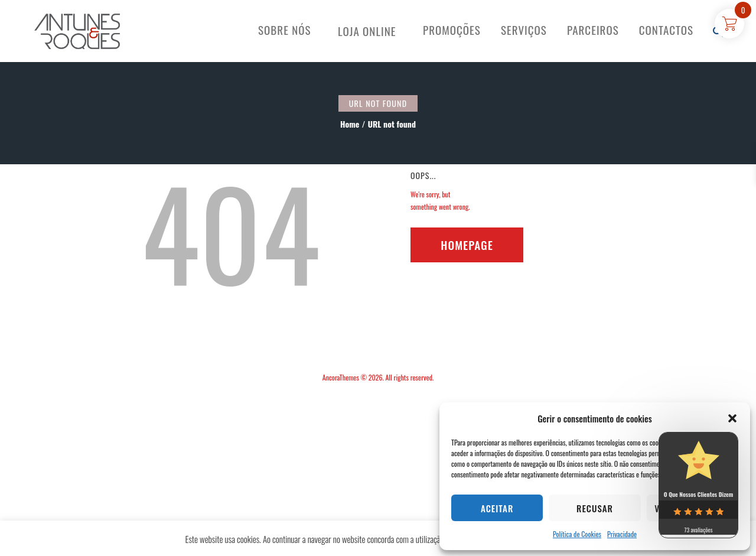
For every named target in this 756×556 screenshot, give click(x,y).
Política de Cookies (577, 534)
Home (350, 124)
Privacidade (622, 534)
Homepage (467, 245)
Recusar (595, 508)
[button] (732, 418)
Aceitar (497, 508)
